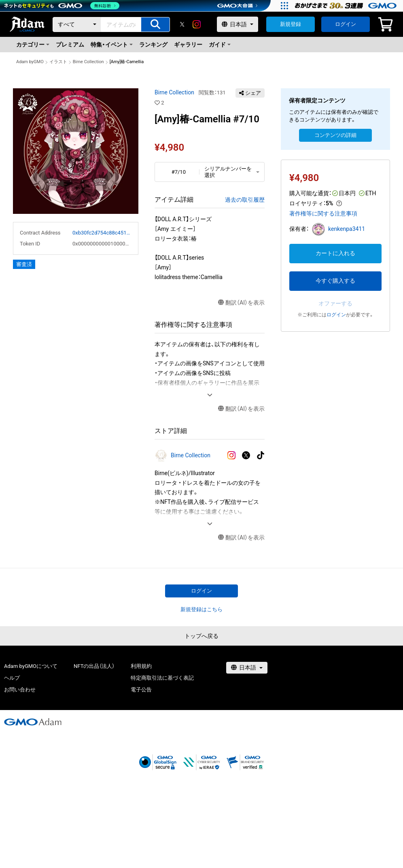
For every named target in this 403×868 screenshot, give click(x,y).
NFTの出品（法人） (94, 666)
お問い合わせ (20, 690)
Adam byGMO (30, 62)
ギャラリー (188, 45)
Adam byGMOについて (31, 666)
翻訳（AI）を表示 (241, 303)
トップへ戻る (201, 636)
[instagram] (197, 24)
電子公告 (141, 690)
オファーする (335, 303)
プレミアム (70, 45)
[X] (182, 24)
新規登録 (291, 24)
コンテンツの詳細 (335, 135)
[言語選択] (238, 24)
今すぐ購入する (335, 281)
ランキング (153, 45)
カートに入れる (335, 253)
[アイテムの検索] (155, 25)
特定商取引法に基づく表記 (162, 678)
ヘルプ (12, 678)
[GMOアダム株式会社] (33, 722)
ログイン (346, 24)
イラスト (58, 62)
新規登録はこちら (201, 609)
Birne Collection (88, 62)
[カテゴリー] (77, 25)
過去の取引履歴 (245, 200)
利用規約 (141, 666)
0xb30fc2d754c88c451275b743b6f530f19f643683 (102, 233)
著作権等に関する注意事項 (323, 213)
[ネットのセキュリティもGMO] (62, 6)
